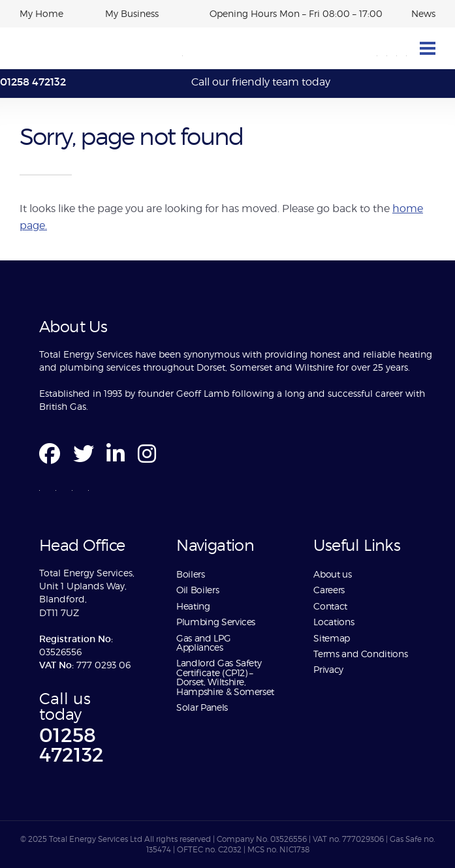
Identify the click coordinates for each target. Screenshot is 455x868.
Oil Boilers (197, 590)
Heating (193, 606)
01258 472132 (33, 82)
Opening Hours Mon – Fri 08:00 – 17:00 (296, 13)
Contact (330, 606)
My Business (132, 13)
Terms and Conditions (360, 654)
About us (334, 574)
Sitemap (331, 638)
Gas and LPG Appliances (203, 643)
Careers (329, 590)
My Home (41, 13)
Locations (334, 622)
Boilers (190, 574)
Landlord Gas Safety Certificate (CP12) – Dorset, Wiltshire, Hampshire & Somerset (225, 677)
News (423, 13)
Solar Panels (202, 707)
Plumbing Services (216, 622)
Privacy (328, 669)
